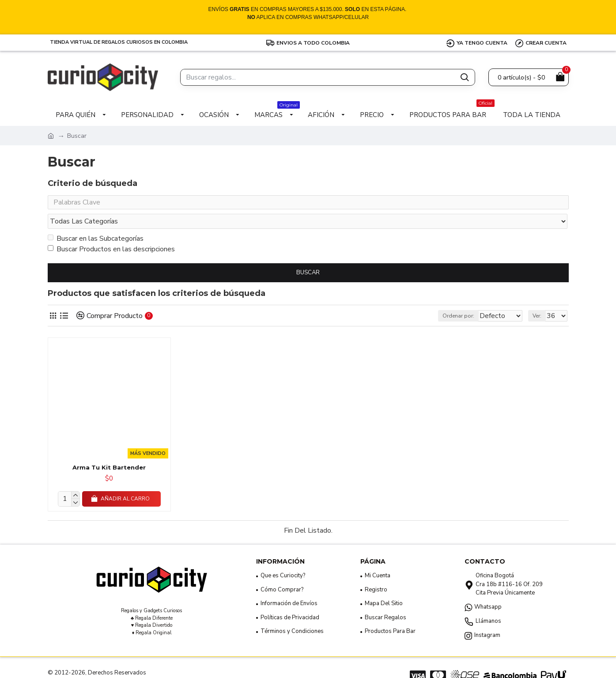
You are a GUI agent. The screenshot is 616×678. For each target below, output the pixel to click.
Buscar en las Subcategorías (96, 222)
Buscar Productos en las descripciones (111, 232)
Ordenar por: (446, 299)
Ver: (541, 299)
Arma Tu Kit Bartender (109, 451)
